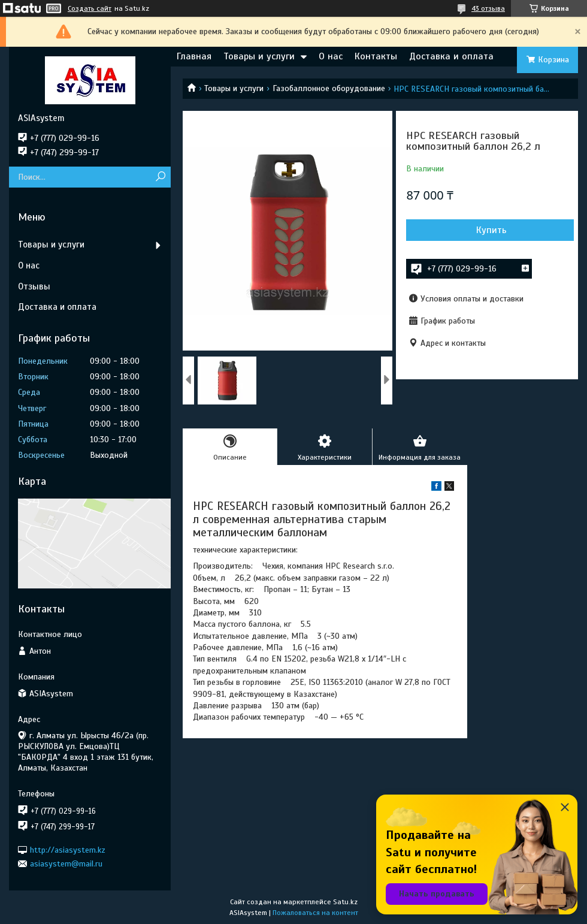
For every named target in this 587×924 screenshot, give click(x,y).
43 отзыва (488, 8)
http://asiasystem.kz (68, 849)
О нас (331, 56)
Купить (491, 230)
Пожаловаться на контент (315, 913)
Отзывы (34, 286)
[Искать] (160, 177)
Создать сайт (90, 8)
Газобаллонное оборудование (329, 88)
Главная (194, 56)
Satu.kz (345, 902)
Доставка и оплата (451, 56)
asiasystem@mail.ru (66, 864)
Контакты (376, 56)
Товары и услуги (259, 56)
